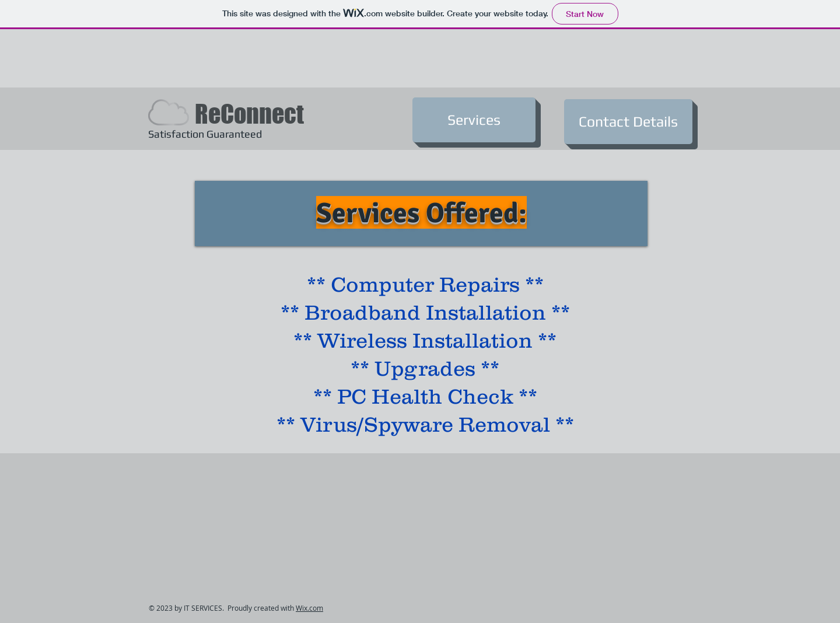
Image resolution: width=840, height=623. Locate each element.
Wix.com (309, 608)
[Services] (474, 120)
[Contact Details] (628, 122)
